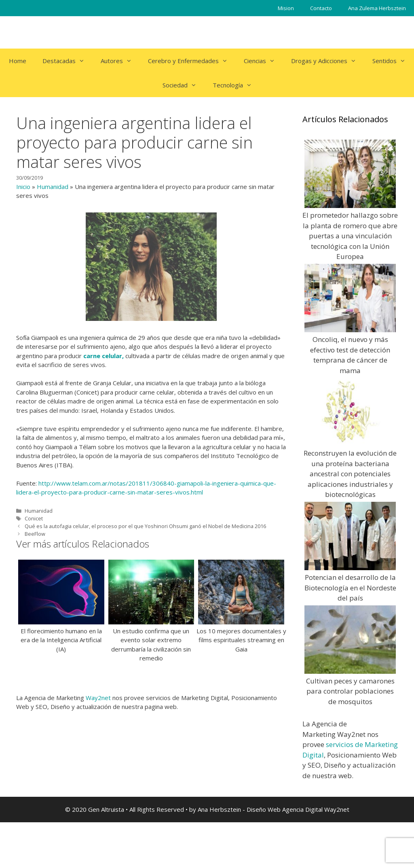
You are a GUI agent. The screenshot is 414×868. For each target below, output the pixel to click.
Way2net (98, 698)
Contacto (321, 8)
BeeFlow (35, 534)
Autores (120, 61)
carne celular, (103, 356)
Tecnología (236, 85)
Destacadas (68, 61)
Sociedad (184, 85)
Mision (286, 8)
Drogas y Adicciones (328, 61)
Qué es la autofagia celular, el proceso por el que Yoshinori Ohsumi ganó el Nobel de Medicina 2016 (145, 526)
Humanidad (53, 187)
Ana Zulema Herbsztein (377, 8)
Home (18, 61)
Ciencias (263, 61)
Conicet (34, 518)
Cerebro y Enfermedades (192, 61)
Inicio (23, 187)
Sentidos (393, 61)
